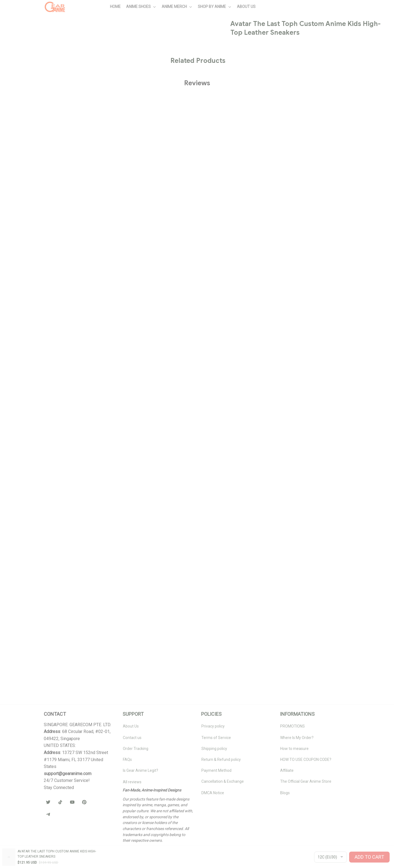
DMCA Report (56, 855)
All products (38, 32)
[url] (68, 774)
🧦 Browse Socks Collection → (306, 245)
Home (18, 32)
